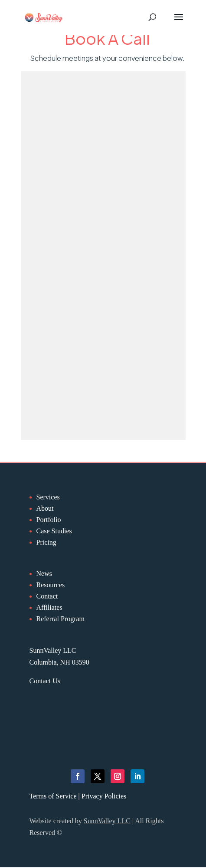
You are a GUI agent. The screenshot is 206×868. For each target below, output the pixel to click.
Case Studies (54, 531)
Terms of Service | (56, 796)
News (44, 574)
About (45, 508)
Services (48, 497)
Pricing (46, 542)
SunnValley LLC (107, 821)
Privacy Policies (104, 796)
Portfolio (49, 520)
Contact (47, 596)
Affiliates (49, 607)
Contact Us (45, 681)
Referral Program (61, 619)
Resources (51, 585)
